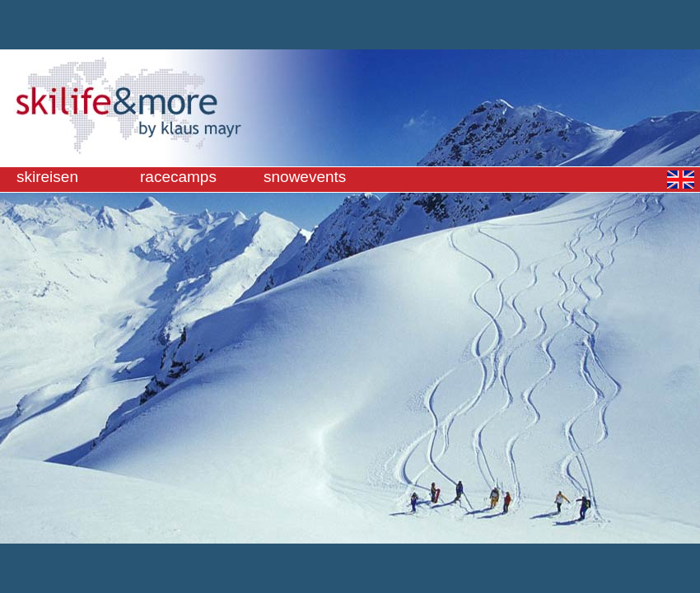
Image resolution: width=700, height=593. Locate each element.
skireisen (47, 177)
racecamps (178, 177)
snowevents (305, 177)
